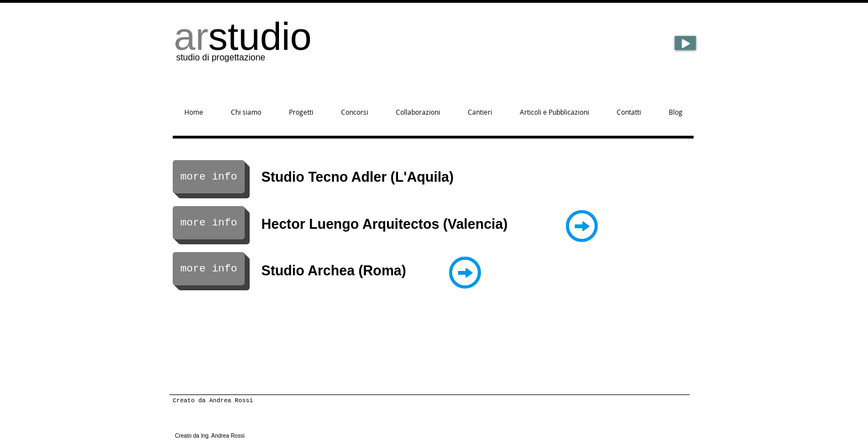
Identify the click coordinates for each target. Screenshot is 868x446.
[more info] (209, 177)
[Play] (685, 43)
